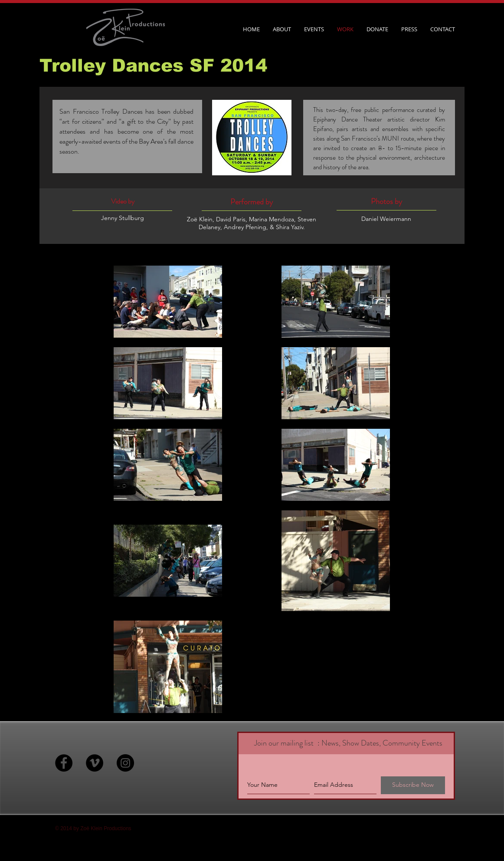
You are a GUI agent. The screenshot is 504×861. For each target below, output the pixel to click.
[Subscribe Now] (413, 785)
